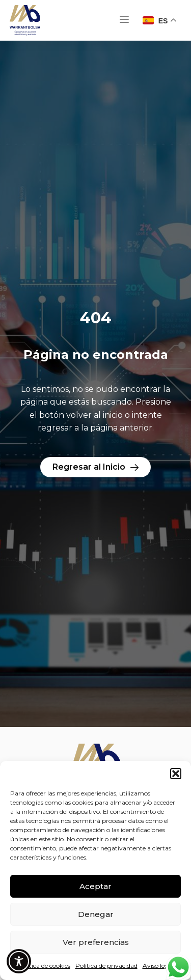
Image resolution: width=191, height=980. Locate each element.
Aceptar (95, 886)
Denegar (96, 914)
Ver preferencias (96, 942)
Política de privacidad (106, 966)
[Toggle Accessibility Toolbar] (19, 961)
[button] (176, 774)
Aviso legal (158, 966)
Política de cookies (44, 966)
